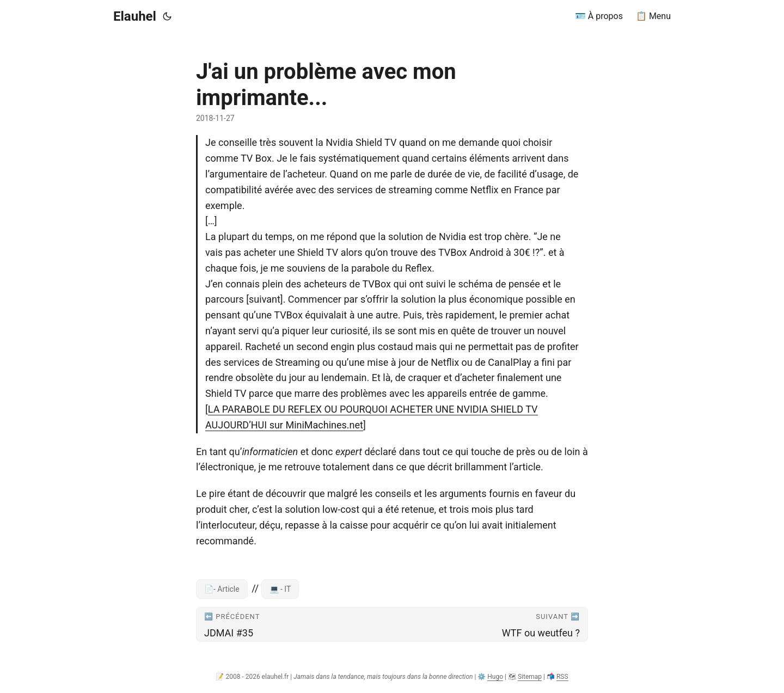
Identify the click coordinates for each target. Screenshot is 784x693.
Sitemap (530, 677)
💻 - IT (280, 589)
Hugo (495, 677)
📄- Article (222, 589)
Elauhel (135, 16)
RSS (562, 677)
